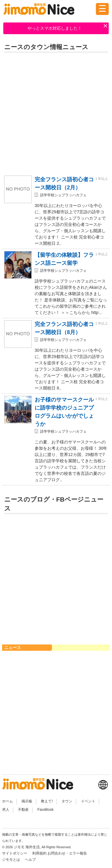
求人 (6, 810)
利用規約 (39, 853)
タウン (67, 801)
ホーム (7, 801)
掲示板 (27, 801)
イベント (88, 801)
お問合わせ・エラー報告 (68, 853)
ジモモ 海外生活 (27, 847)
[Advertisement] (56, 113)
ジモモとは (11, 860)
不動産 (23, 810)
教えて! (47, 801)
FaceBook (45, 810)
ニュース (13, 647)
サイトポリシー (15, 853)
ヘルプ (30, 860)
